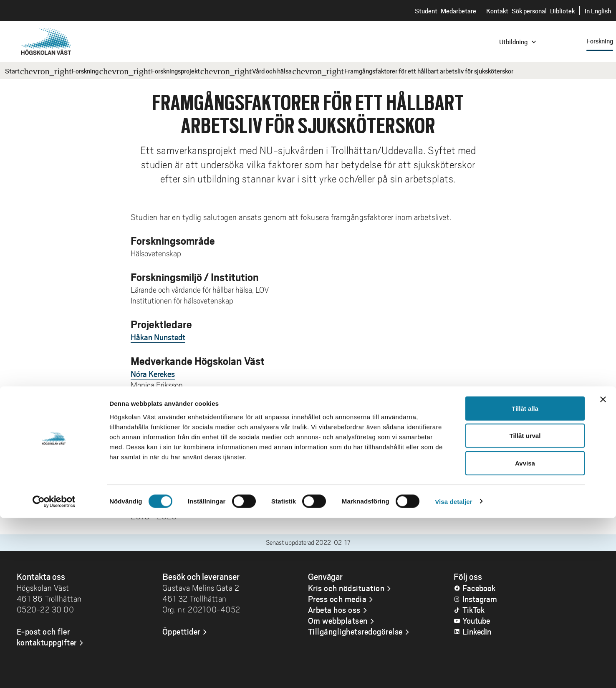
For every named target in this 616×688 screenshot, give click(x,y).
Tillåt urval (525, 606)
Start (12, 71)
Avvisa (525, 633)
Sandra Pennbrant (161, 396)
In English (598, 11)
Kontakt (497, 11)
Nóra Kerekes (153, 374)
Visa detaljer (453, 672)
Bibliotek (562, 11)
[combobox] (560, 41)
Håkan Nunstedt (158, 337)
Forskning (85, 71)
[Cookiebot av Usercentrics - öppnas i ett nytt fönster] (54, 672)
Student (426, 11)
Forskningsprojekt (175, 71)
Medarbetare (458, 11)
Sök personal (529, 11)
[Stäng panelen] (603, 569)
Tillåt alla (525, 578)
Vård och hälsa (272, 71)
